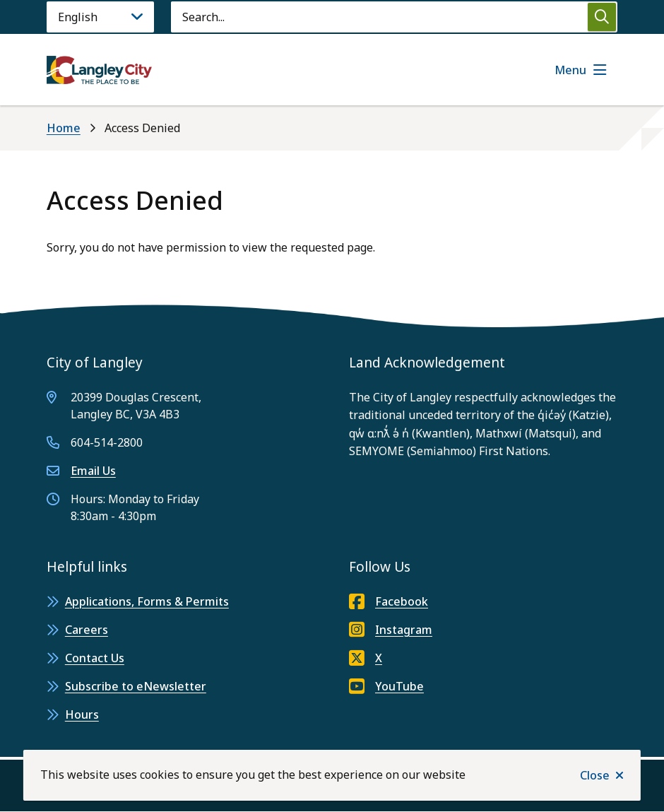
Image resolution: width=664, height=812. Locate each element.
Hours (82, 714)
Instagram (391, 630)
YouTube (386, 686)
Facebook (389, 601)
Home (64, 128)
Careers (87, 630)
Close (595, 775)
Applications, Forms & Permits (147, 601)
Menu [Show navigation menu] (570, 70)
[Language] (100, 17)
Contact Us (95, 658)
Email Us (93, 471)
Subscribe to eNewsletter (136, 686)
